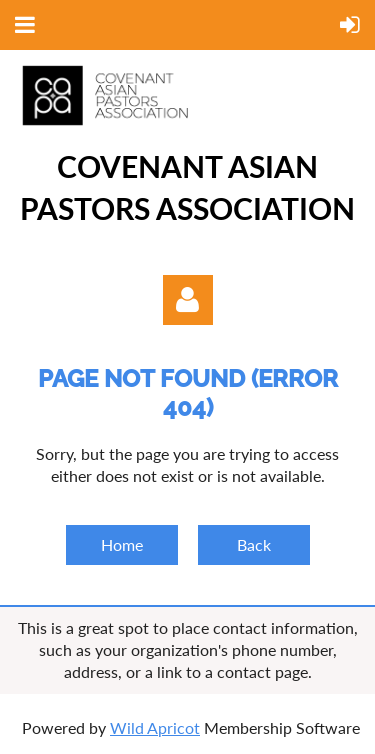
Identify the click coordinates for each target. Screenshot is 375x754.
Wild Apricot (155, 727)
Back (254, 544)
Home (122, 544)
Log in (188, 300)
